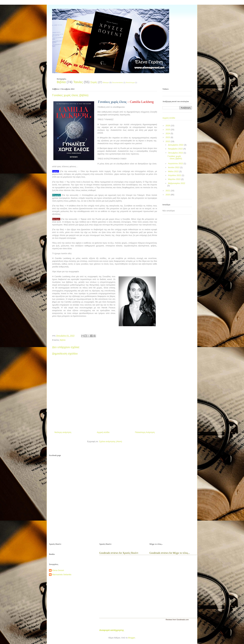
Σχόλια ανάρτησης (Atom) (111, 441)
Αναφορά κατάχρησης (112, 630)
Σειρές (94, 82)
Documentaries (117, 83)
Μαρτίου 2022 (175, 179)
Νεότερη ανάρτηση (63, 432)
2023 (168, 137)
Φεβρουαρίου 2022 (177, 183)
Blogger (131, 638)
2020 (168, 195)
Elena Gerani (58, 570)
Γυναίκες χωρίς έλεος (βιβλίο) (175, 157)
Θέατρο (106, 82)
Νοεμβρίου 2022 (176, 149)
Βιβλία (61, 82)
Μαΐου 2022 (174, 171)
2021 (168, 191)
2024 (168, 133)
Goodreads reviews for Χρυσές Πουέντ (119, 553)
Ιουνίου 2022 (174, 167)
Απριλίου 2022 (175, 175)
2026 (168, 126)
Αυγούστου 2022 (176, 163)
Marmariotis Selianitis (62, 575)
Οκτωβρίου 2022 (176, 153)
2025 (168, 130)
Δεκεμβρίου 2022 (176, 145)
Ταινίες (78, 82)
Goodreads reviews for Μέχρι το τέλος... (170, 553)
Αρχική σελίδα (103, 432)
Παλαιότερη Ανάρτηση (145, 432)
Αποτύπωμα (130, 83)
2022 (168, 141)
